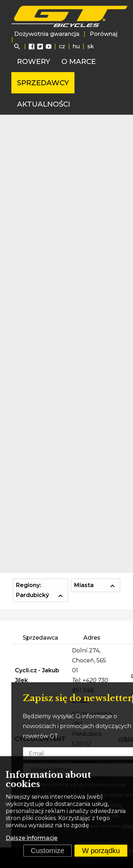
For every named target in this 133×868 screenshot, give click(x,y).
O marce (79, 61)
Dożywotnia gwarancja (47, 34)
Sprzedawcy (43, 83)
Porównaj (104, 34)
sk (91, 46)
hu (76, 46)
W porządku (101, 851)
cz (62, 46)
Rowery (34, 61)
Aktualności (44, 104)
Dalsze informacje (32, 838)
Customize (48, 851)
